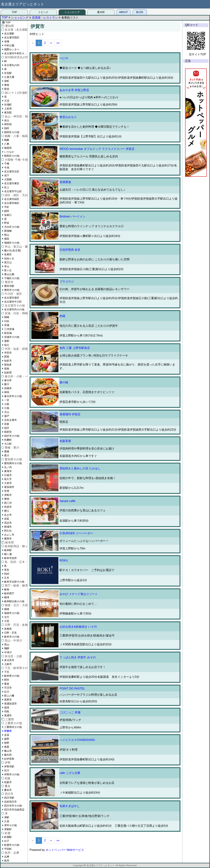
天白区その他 (12, 227)
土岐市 (8, 664)
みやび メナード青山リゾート (79, 594)
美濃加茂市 (10, 704)
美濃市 (8, 715)
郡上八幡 (9, 696)
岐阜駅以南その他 (14, 601)
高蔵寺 (8, 388)
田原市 (8, 507)
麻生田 (8, 755)
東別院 (8, 113)
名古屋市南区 (12, 203)
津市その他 (10, 825)
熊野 (7, 743)
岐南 (7, 589)
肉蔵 (62, 316)
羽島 (7, 711)
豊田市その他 (12, 290)
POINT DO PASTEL (72, 689)
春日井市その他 (13, 396)
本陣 (7, 41)
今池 (7, 168)
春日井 (8, 380)
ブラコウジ (67, 282)
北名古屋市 (10, 420)
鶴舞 (7, 140)
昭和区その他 (12, 156)
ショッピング (72, 12)
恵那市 (8, 700)
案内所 (101, 12)
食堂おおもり (68, 117)
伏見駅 (8, 73)
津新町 (8, 829)
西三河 (8, 503)
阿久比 (8, 531)
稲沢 (7, 428)
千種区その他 (12, 278)
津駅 (7, 817)
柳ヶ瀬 (8, 554)
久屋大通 (9, 77)
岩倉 (7, 424)
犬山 (7, 412)
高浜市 (8, 523)
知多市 (8, 361)
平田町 (8, 849)
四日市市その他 (13, 806)
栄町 (7, 81)
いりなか (9, 152)
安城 (7, 325)
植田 (7, 211)
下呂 (7, 672)
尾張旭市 (9, 487)
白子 (7, 841)
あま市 (8, 515)
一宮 (7, 400)
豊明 (7, 499)
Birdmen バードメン (72, 216)
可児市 (8, 688)
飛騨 (7, 648)
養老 (7, 684)
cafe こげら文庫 (70, 773)
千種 (7, 164)
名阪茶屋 (65, 441)
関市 (7, 680)
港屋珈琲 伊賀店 (70, 414)
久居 (7, 821)
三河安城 (9, 329)
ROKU (64, 560)
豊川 (7, 455)
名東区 (8, 254)
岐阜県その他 (12, 676)
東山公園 (9, 274)
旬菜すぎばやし (70, 806)
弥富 (7, 519)
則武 (7, 574)
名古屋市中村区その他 (16, 53)
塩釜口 (8, 215)
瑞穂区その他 (12, 243)
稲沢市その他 (12, 436)
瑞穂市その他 (12, 613)
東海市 (8, 471)
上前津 (8, 109)
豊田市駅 (9, 286)
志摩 (7, 857)
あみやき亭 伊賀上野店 (74, 90)
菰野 (7, 739)
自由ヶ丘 (9, 258)
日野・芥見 (10, 633)
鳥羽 (7, 861)
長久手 (8, 479)
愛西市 (8, 539)
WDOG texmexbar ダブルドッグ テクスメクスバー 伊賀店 (97, 149)
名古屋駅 (9, 34)
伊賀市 (8, 731)
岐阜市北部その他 (14, 582)
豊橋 (7, 451)
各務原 (8, 629)
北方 (7, 617)
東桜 (7, 85)
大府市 (8, 483)
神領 (7, 392)
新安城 (8, 333)
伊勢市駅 (9, 766)
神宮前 (8, 124)
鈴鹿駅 (8, 837)
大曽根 (8, 179)
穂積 (7, 609)
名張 (7, 735)
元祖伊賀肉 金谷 (70, 250)
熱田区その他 (12, 132)
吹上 (7, 187)
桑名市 (8, 790)
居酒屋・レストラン (45, 18)
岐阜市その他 (12, 637)
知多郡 (8, 373)
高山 (7, 644)
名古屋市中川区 (13, 302)
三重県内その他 (13, 727)
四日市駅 (9, 798)
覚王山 (8, 262)
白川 (7, 692)
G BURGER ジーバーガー (76, 533)
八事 (7, 144)
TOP (15, 12)
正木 (7, 578)
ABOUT (123, 12)
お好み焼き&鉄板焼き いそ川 (78, 627)
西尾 (7, 357)
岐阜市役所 (10, 558)
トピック (43, 12)
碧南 (7, 369)
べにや (64, 58)
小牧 (7, 404)
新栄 (7, 89)
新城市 (8, 527)
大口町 (8, 444)
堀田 (7, 239)
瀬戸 (7, 416)
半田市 (8, 353)
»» (58, 43)
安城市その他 (12, 337)
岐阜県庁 (9, 593)
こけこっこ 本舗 (70, 712)
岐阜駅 (8, 550)
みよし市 (9, 535)
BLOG (140, 12)
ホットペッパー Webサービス (65, 850)
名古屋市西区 (12, 38)
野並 (7, 223)
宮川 (7, 770)
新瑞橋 (8, 231)
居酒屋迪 (65, 182)
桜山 (7, 235)
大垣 (7, 621)
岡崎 (7, 317)
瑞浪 (7, 708)
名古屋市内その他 (14, 309)
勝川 (7, 384)
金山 (7, 120)
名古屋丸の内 (12, 65)
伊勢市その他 (12, 774)
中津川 (8, 652)
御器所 (8, 148)
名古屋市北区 (12, 171)
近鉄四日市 (10, 802)
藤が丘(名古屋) (13, 250)
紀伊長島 (9, 759)
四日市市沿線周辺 (14, 810)
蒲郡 (7, 341)
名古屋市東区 (12, 183)
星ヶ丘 (8, 270)
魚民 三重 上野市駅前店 (75, 348)
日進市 (8, 475)
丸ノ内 (8, 467)
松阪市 (8, 782)
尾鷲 (7, 747)
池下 (7, 175)
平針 (7, 207)
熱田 (7, 128)
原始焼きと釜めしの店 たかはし (80, 468)
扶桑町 (8, 440)
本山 (7, 266)
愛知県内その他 (13, 463)
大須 (7, 101)
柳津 (7, 597)
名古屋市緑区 (12, 199)
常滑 (7, 491)
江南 (7, 408)
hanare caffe (68, 501)
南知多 (8, 365)
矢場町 (8, 105)
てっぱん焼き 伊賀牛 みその (78, 657)
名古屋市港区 (12, 298)
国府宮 (8, 432)
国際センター (12, 49)
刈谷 (7, 321)
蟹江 (7, 511)
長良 (7, 570)
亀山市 (8, 751)
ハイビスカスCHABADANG (77, 740)
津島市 (8, 495)
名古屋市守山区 (13, 191)
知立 (7, 345)
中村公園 (9, 45)
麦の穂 (64, 382)
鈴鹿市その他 (12, 845)
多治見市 (9, 660)
